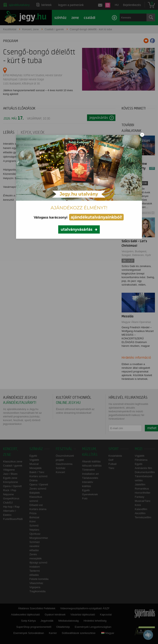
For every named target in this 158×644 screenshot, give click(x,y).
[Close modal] (142, 135)
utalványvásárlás (77, 229)
